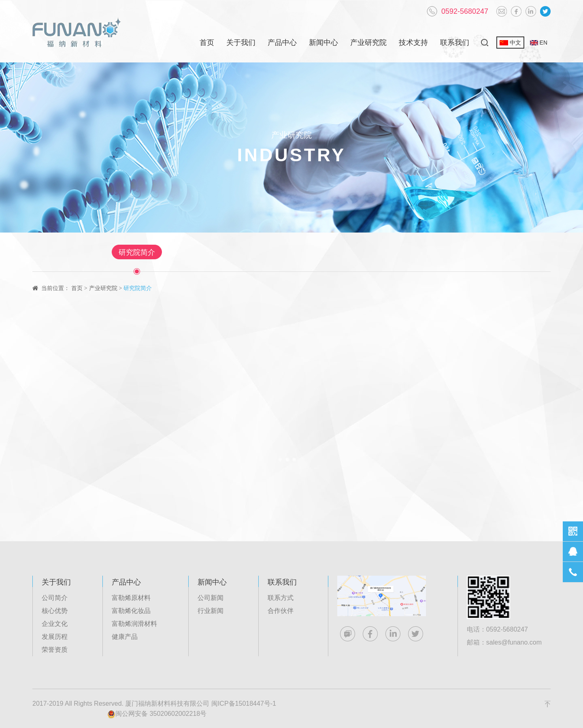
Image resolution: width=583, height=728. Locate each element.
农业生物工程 (414, 252)
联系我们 (455, 43)
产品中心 (282, 43)
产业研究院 (368, 43)
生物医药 (223, 252)
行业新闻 (211, 611)
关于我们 (241, 43)
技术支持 (413, 43)
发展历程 (55, 637)
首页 (207, 43)
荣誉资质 (55, 650)
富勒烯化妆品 (131, 611)
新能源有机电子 (288, 252)
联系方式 (281, 598)
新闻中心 (323, 43)
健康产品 (125, 637)
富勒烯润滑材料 (134, 624)
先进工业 (353, 252)
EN (539, 43)
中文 (510, 43)
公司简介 (55, 598)
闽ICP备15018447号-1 (244, 703)
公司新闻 (211, 598)
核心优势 (55, 611)
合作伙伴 (281, 611)
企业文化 (55, 624)
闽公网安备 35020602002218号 (157, 714)
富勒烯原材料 (131, 598)
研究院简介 (165, 252)
